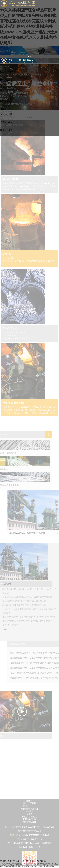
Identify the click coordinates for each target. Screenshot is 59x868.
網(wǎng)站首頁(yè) (9, 66)
